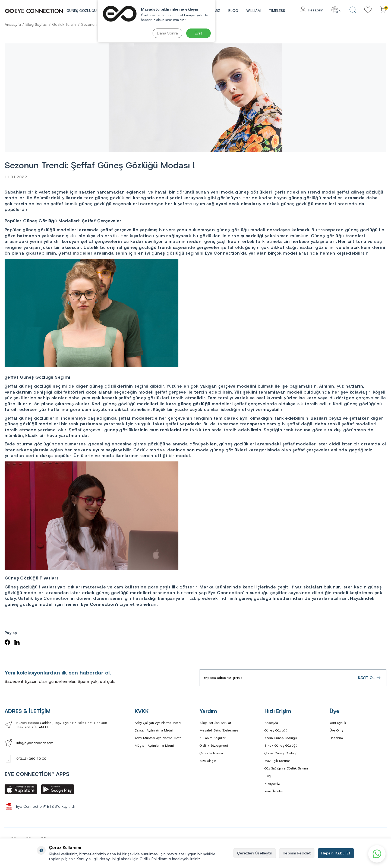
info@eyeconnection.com (35, 743)
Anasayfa (13, 24)
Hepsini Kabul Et (336, 853)
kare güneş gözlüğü (188, 404)
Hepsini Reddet (297, 853)
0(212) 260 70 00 (31, 759)
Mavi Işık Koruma (278, 761)
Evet (198, 33)
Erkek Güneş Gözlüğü (281, 746)
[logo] (34, 11)
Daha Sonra (167, 33)
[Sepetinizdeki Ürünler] (383, 10)
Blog (233, 11)
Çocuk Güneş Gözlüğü (281, 753)
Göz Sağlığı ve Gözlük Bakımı (286, 768)
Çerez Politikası (211, 753)
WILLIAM (253, 11)
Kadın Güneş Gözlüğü (281, 738)
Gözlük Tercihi (64, 24)
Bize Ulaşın (208, 761)
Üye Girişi (337, 730)
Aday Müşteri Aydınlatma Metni (158, 738)
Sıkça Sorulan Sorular (215, 723)
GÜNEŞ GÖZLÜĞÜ (82, 11)
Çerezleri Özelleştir (255, 853)
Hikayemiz (272, 784)
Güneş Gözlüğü (276, 730)
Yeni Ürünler (274, 791)
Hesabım (336, 738)
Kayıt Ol (369, 678)
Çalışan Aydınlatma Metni (154, 730)
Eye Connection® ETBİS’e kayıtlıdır (40, 807)
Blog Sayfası (37, 24)
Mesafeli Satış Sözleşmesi (220, 730)
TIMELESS (277, 11)
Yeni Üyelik (338, 723)
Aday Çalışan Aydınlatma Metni (158, 723)
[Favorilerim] (368, 10)
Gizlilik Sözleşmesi (214, 746)
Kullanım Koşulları (213, 738)
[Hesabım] (311, 10)
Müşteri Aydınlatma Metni (154, 746)
